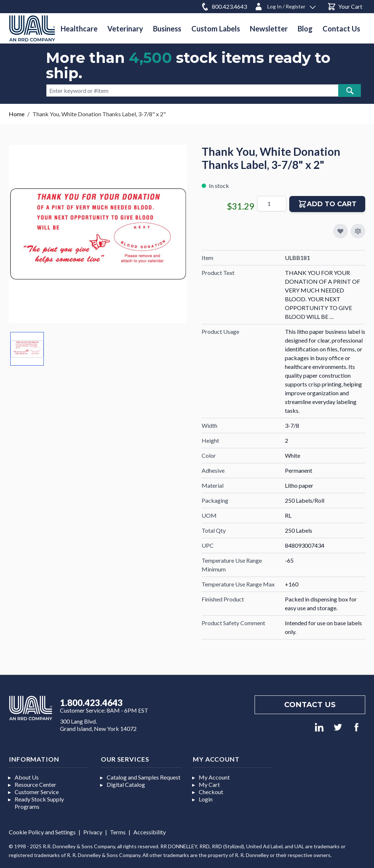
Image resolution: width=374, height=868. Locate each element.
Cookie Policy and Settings (42, 832)
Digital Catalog (126, 784)
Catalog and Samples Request (144, 777)
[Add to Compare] (358, 231)
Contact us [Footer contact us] (310, 705)
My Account (214, 777)
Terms (118, 832)
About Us (27, 777)
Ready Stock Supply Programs (39, 803)
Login (206, 799)
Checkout (211, 792)
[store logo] (32, 28)
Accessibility (150, 832)
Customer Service (37, 792)
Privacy (93, 832)
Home (17, 114)
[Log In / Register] (285, 5)
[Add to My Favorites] (340, 231)
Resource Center (35, 784)
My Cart (209, 784)
